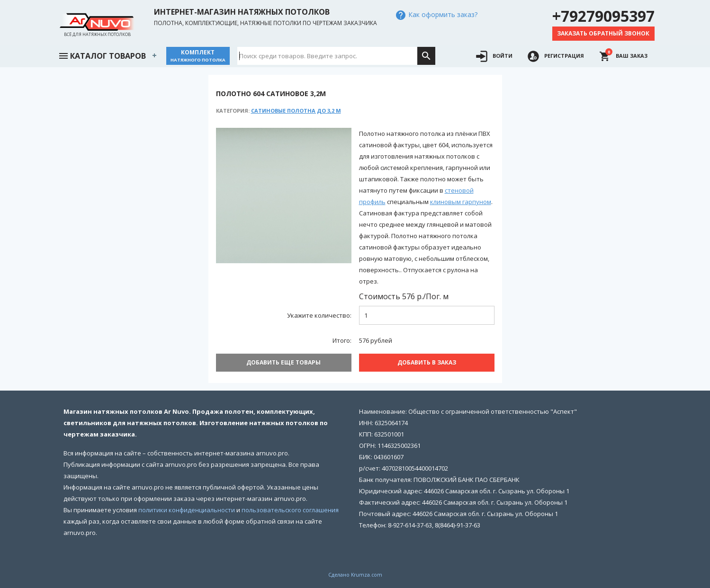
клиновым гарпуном (461, 202)
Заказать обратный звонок (603, 33)
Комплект (198, 56)
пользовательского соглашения (290, 510)
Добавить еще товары (283, 362)
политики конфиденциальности (187, 510)
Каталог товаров (102, 55)
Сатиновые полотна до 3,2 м (296, 111)
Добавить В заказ (427, 362)
